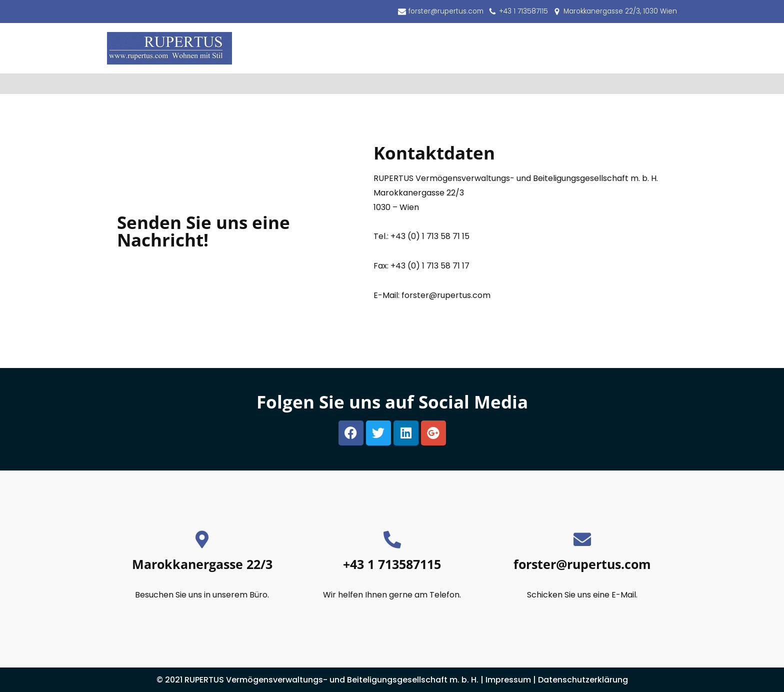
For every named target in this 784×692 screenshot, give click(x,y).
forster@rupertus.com (446, 11)
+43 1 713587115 (523, 11)
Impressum (508, 680)
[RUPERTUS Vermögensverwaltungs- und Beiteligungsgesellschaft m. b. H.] (169, 48)
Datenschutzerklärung (583, 680)
